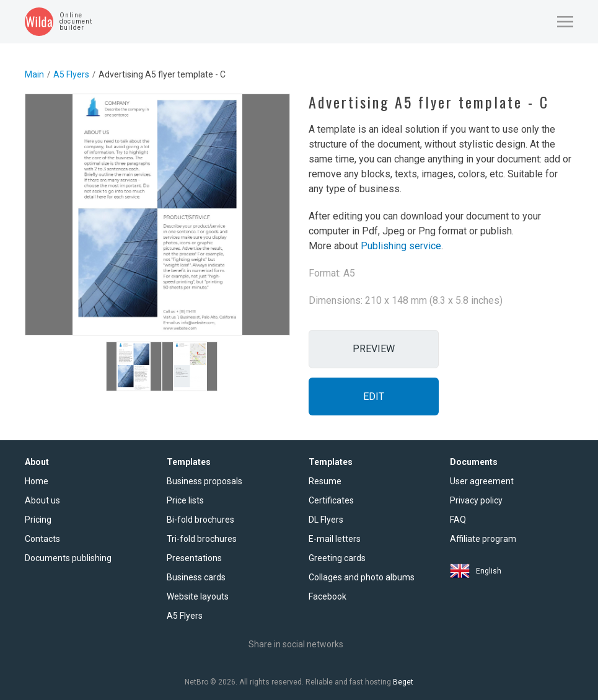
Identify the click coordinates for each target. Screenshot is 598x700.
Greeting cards (337, 558)
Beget (403, 682)
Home (37, 481)
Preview (374, 349)
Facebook (328, 596)
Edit (374, 397)
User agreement (482, 481)
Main (34, 74)
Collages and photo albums (362, 577)
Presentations (194, 558)
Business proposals (204, 481)
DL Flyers (326, 520)
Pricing (38, 520)
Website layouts (198, 596)
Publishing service (401, 246)
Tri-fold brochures (202, 539)
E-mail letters (335, 539)
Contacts (42, 539)
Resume (325, 481)
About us (42, 500)
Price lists (185, 500)
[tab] (134, 366)
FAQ (458, 520)
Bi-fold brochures (200, 520)
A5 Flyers (71, 74)
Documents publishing (68, 558)
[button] (565, 22)
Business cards (196, 577)
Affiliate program (483, 539)
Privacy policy (476, 500)
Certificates (331, 500)
